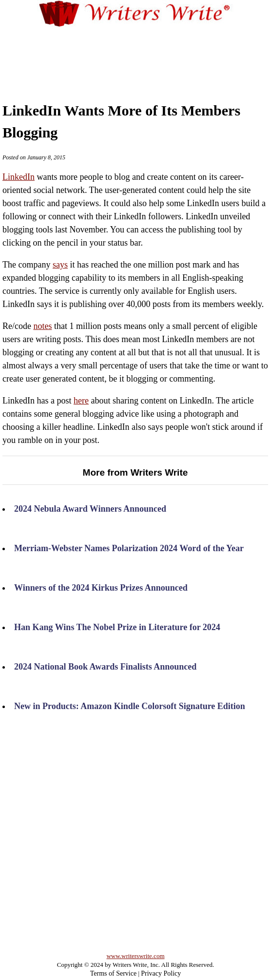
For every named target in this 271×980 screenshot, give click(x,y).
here (81, 401)
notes (42, 326)
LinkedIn (19, 177)
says (60, 265)
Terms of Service (113, 973)
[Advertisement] (136, 58)
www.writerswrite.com (135, 956)
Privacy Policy (161, 973)
